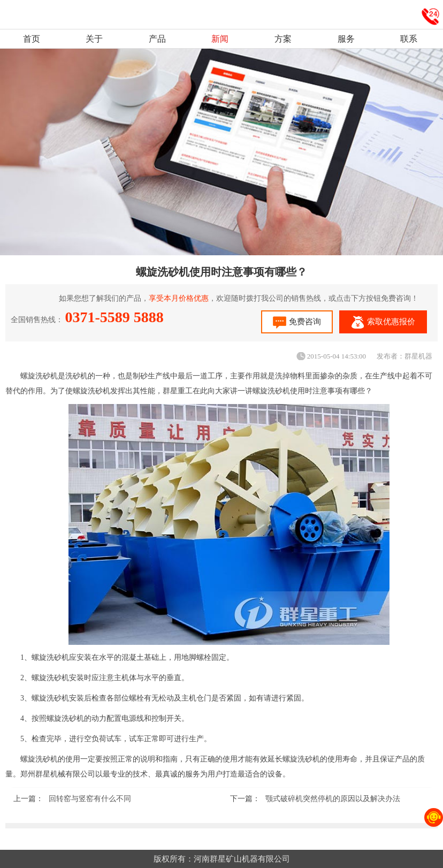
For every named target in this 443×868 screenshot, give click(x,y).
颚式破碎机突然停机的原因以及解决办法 (333, 799)
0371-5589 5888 (114, 317)
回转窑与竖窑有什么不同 (90, 799)
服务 (346, 39)
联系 (409, 39)
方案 (283, 39)
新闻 (220, 39)
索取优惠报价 (383, 322)
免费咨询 (297, 322)
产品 (157, 39)
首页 (32, 39)
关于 (94, 39)
